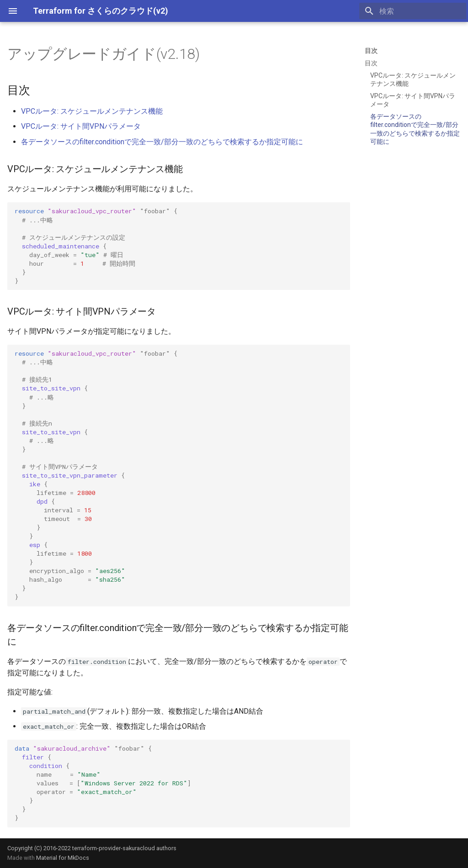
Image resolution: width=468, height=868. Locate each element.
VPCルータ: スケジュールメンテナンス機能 (92, 111)
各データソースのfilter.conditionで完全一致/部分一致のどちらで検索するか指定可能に (162, 142)
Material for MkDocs (63, 858)
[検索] (413, 11)
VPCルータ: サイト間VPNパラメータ (81, 126)
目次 (371, 51)
